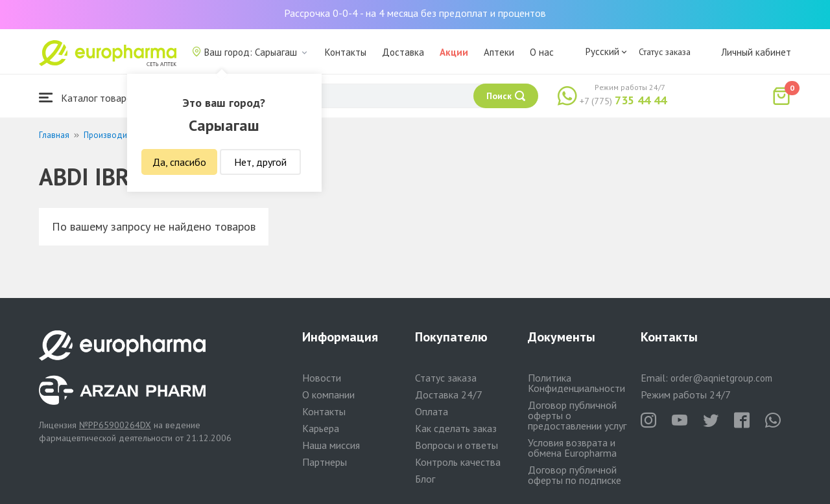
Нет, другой (260, 162)
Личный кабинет (756, 52)
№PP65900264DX (115, 425)
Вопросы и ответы (456, 445)
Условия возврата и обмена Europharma (572, 448)
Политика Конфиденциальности (576, 383)
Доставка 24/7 (449, 395)
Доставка (403, 52)
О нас (542, 52)
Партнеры (325, 462)
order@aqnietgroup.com (721, 378)
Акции (454, 52)
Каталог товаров (88, 97)
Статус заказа (665, 52)
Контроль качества (458, 462)
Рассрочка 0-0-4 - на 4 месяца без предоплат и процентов (415, 13)
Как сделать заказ (456, 428)
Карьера (321, 428)
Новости (322, 378)
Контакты (346, 52)
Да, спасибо (179, 162)
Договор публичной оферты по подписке (575, 475)
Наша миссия (331, 445)
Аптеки (499, 52)
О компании (328, 395)
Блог (425, 479)
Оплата (432, 411)
